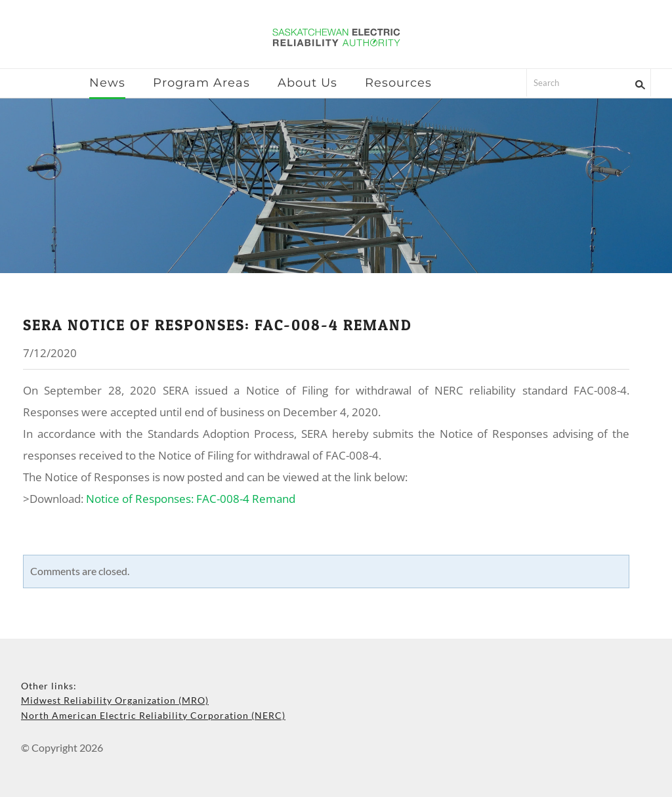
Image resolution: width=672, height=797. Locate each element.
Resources (398, 83)
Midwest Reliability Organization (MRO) (115, 700)
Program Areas (201, 83)
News (107, 83)
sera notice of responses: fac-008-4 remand (218, 325)
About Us (307, 83)
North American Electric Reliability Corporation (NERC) (153, 715)
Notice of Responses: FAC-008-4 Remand (191, 499)
